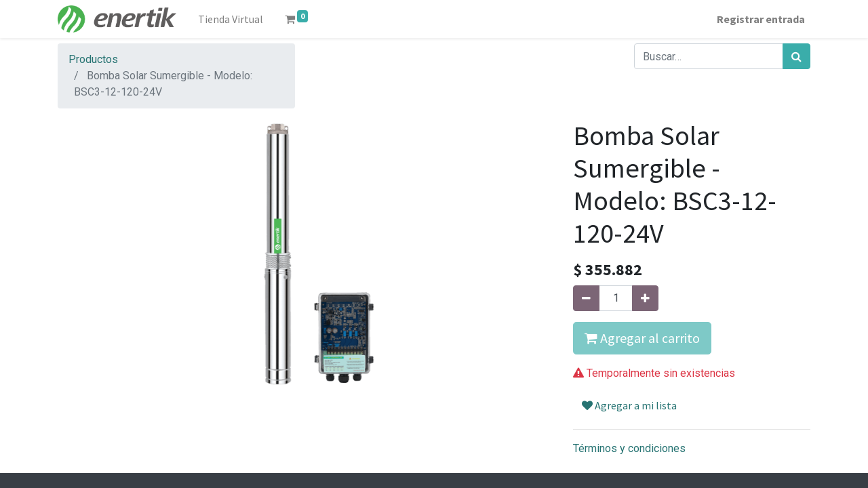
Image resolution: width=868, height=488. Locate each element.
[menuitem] (231, 19)
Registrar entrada (761, 19)
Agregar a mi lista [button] (629, 405)
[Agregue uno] (645, 298)
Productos (93, 59)
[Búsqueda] (796, 56)
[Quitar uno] (586, 298)
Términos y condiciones (629, 448)
